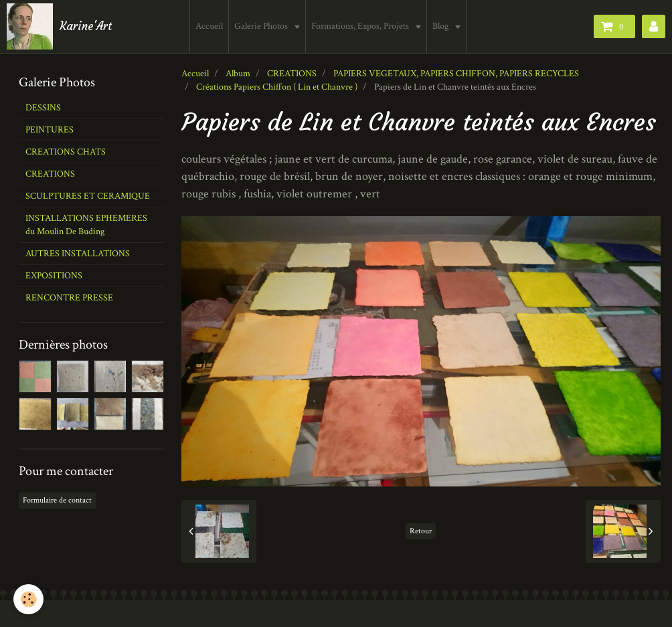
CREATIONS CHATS (66, 152)
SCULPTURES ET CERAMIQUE (88, 196)
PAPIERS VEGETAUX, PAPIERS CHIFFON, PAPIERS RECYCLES (456, 74)
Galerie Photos (263, 26)
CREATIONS (292, 74)
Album (238, 74)
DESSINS (43, 108)
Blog (443, 26)
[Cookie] (28, 599)
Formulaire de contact (57, 500)
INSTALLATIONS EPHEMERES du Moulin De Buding (86, 225)
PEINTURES (50, 130)
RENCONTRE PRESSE (69, 298)
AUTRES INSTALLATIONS (78, 254)
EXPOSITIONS (54, 276)
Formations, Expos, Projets (362, 26)
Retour (421, 531)
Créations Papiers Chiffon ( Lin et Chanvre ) (277, 87)
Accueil (211, 26)
